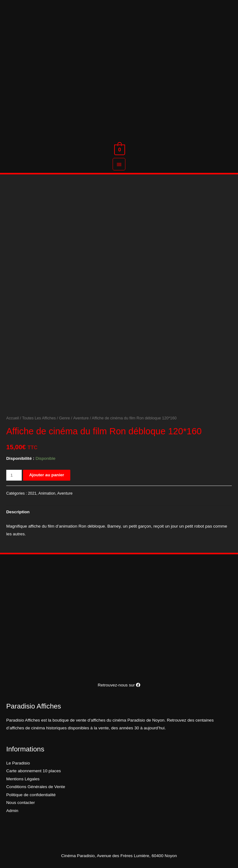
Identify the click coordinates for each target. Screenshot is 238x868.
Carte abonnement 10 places (34, 771)
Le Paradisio (18, 763)
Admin (12, 811)
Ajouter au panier (47, 475)
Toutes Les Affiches (39, 418)
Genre (65, 418)
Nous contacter (21, 803)
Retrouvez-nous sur (119, 685)
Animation (47, 493)
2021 (32, 493)
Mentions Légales (23, 779)
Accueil (13, 418)
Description (18, 512)
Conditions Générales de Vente (36, 787)
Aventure (81, 418)
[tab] (18, 512)
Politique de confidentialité (31, 795)
